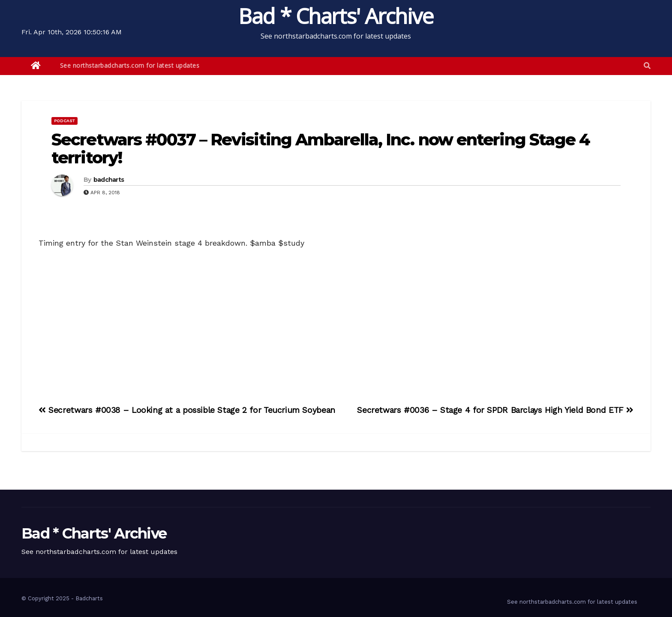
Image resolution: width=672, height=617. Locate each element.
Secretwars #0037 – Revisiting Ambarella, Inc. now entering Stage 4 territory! (321, 149)
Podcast (64, 121)
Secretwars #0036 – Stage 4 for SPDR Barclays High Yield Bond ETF (495, 410)
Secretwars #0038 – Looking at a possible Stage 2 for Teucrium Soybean (187, 410)
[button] (647, 66)
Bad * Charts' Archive (336, 16)
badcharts (109, 180)
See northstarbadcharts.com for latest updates (130, 65)
